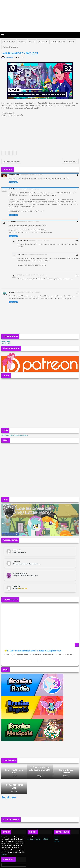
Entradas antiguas (70, 161)
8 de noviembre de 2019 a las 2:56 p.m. (40, 240)
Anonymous (16, 550)
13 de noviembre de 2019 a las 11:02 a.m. (28, 292)
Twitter (56, 839)
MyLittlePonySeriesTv (20, 573)
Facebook (57, 837)
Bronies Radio (6, 343)
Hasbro (4, 854)
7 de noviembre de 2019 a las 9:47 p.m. (32, 175)
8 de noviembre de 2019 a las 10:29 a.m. (28, 189)
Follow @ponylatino (8, 435)
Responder (13, 182)
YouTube (57, 841)
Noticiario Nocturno (58, 42)
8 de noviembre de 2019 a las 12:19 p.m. (28, 222)
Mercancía (22, 42)
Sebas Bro (46, 839)
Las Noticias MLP (9, 42)
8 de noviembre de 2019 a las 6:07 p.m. (36, 255)
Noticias (71, 42)
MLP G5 (32, 42)
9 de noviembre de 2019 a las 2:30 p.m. (36, 275)
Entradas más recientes (11, 161)
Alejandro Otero (14, 175)
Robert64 (12, 292)
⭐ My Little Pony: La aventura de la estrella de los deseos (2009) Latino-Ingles (33, 651)
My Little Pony (43, 42)
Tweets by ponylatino (21, 435)
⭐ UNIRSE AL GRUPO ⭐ (10, 534)
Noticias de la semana (10, 47)
